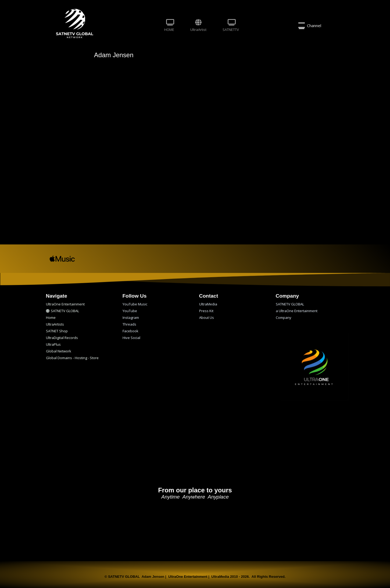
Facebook (130, 331)
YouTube (130, 311)
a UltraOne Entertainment (297, 311)
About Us (207, 318)
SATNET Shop (57, 331)
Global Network (59, 351)
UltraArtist (198, 26)
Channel (310, 26)
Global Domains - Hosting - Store (72, 358)
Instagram (131, 318)
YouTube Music (135, 304)
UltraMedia (208, 304)
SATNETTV (231, 26)
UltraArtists (55, 324)
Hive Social (131, 338)
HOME (169, 26)
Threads (129, 324)
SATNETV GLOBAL (62, 311)
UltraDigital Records (62, 338)
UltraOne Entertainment (65, 304)
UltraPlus (53, 344)
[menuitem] (169, 26)
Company (284, 318)
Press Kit (206, 311)
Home (51, 318)
